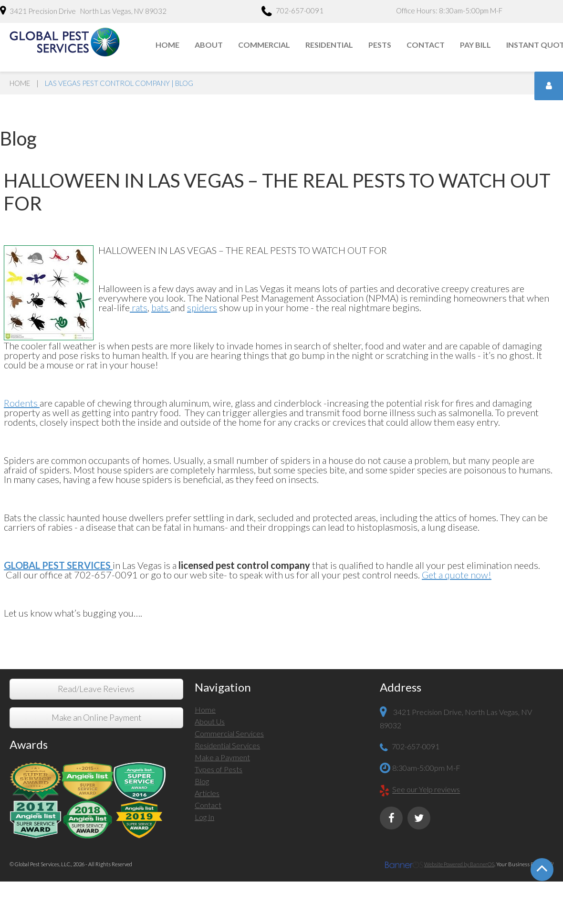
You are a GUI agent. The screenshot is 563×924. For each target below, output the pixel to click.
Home (167, 45)
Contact (426, 45)
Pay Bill (475, 45)
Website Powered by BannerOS (459, 864)
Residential (329, 45)
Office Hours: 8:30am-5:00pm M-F (449, 10)
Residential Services (227, 745)
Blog (202, 781)
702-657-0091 (292, 12)
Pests (380, 45)
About (209, 45)
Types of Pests (219, 769)
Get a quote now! (457, 575)
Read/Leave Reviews (96, 689)
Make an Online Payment (96, 718)
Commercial (264, 45)
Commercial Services (229, 733)
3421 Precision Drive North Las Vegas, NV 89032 (83, 10)
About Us (210, 721)
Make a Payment (222, 757)
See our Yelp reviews (426, 790)
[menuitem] (168, 45)
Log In (204, 817)
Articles (207, 793)
